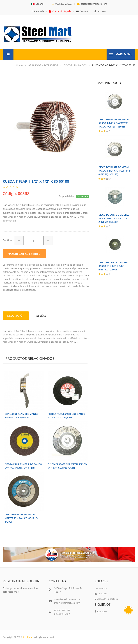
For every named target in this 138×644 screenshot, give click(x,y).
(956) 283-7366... (62, 4)
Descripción (16, 316)
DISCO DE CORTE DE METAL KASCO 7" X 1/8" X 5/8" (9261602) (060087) (114, 266)
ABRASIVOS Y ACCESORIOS (43, 65)
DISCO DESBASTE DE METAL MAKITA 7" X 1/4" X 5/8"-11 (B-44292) (21, 518)
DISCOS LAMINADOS (75, 65)
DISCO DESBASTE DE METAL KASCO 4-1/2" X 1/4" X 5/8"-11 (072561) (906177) (115, 171)
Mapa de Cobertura (106, 599)
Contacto (83, 11)
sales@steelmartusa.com (92, 4)
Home (19, 65)
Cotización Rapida (60, 11)
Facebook (101, 611)
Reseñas (41, 316)
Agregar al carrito (24, 254)
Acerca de (38, 11)
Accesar (100, 11)
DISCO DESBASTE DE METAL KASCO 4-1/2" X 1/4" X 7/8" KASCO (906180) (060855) (114, 123)
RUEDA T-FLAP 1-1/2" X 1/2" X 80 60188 (114, 65)
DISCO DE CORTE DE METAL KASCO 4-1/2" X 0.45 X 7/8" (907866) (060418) (114, 218)
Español (38, 4)
